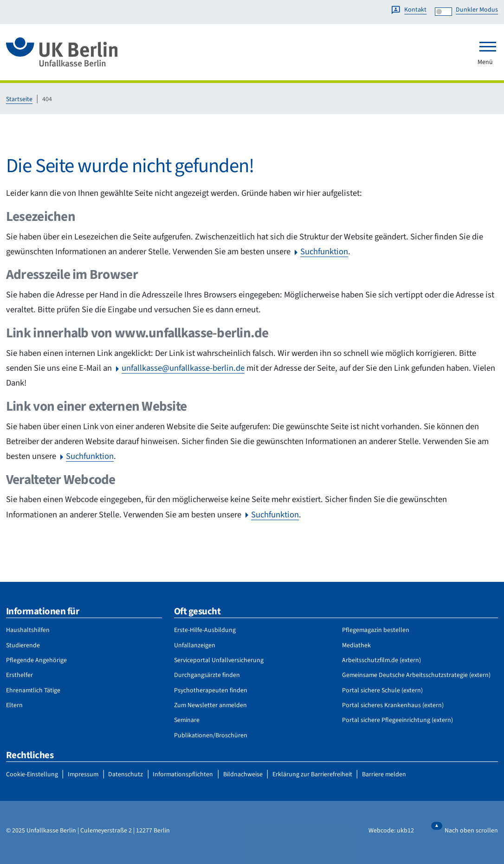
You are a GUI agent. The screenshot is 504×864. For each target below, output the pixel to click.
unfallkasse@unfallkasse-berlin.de (183, 368)
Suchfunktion (324, 251)
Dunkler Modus (477, 10)
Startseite (19, 99)
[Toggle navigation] (488, 46)
